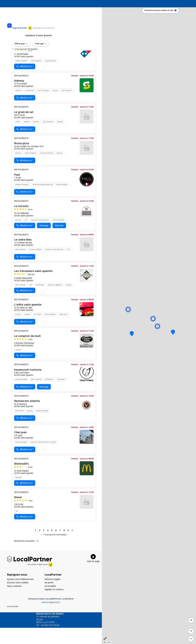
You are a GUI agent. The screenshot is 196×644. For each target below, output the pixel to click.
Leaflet (107, 642)
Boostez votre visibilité (18, 599)
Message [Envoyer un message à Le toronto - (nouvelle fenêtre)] (44, 242)
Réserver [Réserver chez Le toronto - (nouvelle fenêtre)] (59, 242)
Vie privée (49, 599)
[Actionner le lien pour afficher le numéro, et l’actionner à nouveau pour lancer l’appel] (25, 83)
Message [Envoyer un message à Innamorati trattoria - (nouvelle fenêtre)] (44, 403)
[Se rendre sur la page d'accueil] (19, 28)
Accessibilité (50, 602)
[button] (173, 332)
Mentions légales (53, 595)
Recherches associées (26, 557)
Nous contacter (14, 602)
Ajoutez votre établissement (20, 595)
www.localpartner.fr (51, 618)
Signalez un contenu (54, 606)
